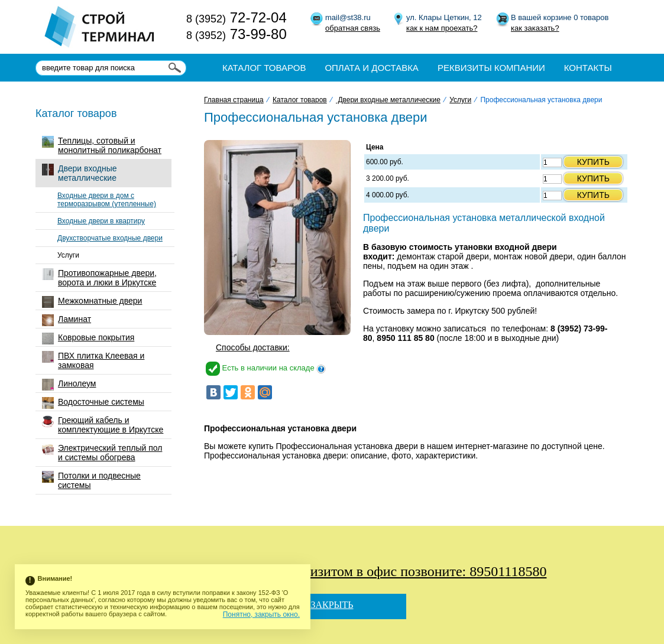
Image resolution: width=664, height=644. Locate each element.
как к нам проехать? (442, 28)
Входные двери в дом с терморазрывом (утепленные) (107, 200)
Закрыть (332, 605)
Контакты (588, 68)
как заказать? (535, 28)
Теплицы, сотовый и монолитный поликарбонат (102, 145)
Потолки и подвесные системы (91, 480)
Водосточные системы (93, 403)
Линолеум (69, 385)
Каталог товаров (264, 68)
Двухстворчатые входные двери (110, 238)
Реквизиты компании (491, 68)
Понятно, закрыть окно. (261, 614)
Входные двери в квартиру (101, 221)
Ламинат (67, 320)
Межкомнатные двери (92, 302)
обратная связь (353, 28)
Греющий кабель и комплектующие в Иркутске (103, 425)
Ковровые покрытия (88, 339)
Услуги (68, 255)
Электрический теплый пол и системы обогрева (102, 453)
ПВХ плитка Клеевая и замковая (93, 360)
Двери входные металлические (80, 173)
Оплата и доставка (372, 68)
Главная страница (234, 100)
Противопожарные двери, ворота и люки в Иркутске (99, 278)
